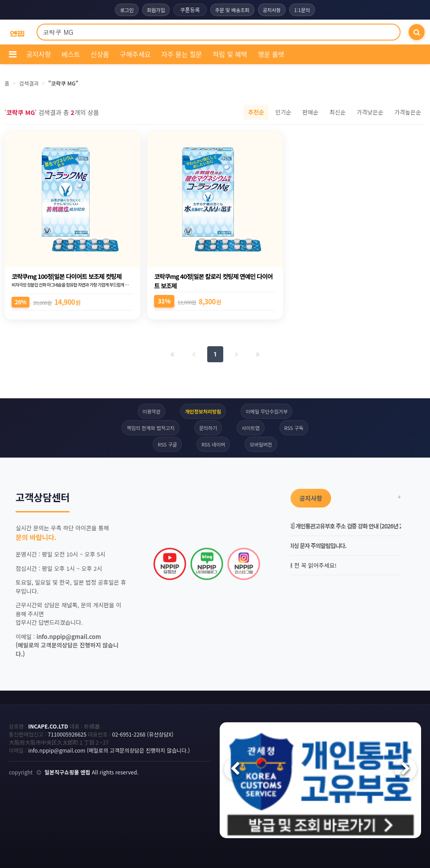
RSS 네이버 (213, 444)
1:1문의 (302, 10)
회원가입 (156, 10)
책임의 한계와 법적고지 (150, 428)
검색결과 (29, 83)
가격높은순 (408, 112)
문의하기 (208, 428)
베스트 (71, 54)
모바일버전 (261, 444)
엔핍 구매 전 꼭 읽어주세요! (299, 565)
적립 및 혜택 (230, 54)
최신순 (337, 112)
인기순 (283, 112)
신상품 (100, 54)
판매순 (311, 112)
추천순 (256, 112)
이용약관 (152, 411)
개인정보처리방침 (203, 411)
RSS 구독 (294, 428)
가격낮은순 (370, 112)
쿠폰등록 (190, 10)
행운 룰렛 (271, 54)
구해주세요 (135, 54)
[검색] (417, 32)
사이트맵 (250, 428)
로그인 (127, 10)
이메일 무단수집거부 (266, 411)
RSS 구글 (167, 444)
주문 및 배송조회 (232, 10)
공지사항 (272, 10)
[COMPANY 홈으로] (17, 32)
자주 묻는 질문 (182, 54)
